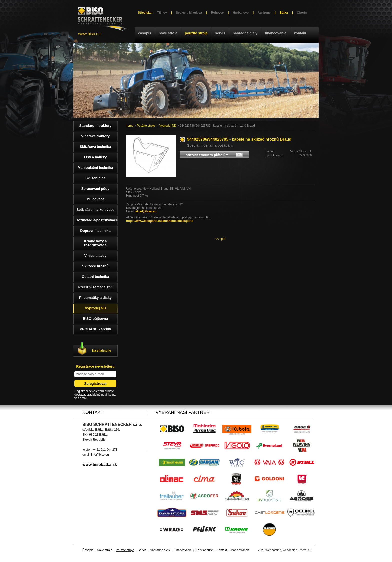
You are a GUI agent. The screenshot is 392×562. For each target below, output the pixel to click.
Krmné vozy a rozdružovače (95, 243)
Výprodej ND (168, 126)
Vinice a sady (95, 256)
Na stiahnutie (102, 351)
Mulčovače (95, 199)
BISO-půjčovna (95, 319)
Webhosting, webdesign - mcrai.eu (288, 550)
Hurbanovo (241, 13)
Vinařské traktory (95, 136)
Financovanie (276, 33)
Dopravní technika (95, 231)
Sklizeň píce (95, 178)
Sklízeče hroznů (95, 266)
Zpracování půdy (95, 189)
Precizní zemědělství (96, 287)
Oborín (302, 13)
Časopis (145, 33)
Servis (220, 33)
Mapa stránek (240, 550)
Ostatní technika (96, 277)
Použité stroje (196, 33)
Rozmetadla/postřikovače (97, 220)
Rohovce (218, 13)
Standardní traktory (95, 126)
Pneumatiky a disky (95, 298)
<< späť (220, 239)
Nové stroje (168, 33)
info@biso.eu (100, 455)
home (130, 126)
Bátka (284, 13)
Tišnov (162, 13)
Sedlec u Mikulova (189, 13)
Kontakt (300, 33)
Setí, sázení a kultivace (95, 210)
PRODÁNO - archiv (95, 329)
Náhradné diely (245, 33)
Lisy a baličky (95, 157)
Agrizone (264, 13)
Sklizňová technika (95, 147)
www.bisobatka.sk (100, 465)
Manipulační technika (95, 168)
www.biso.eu (89, 34)
